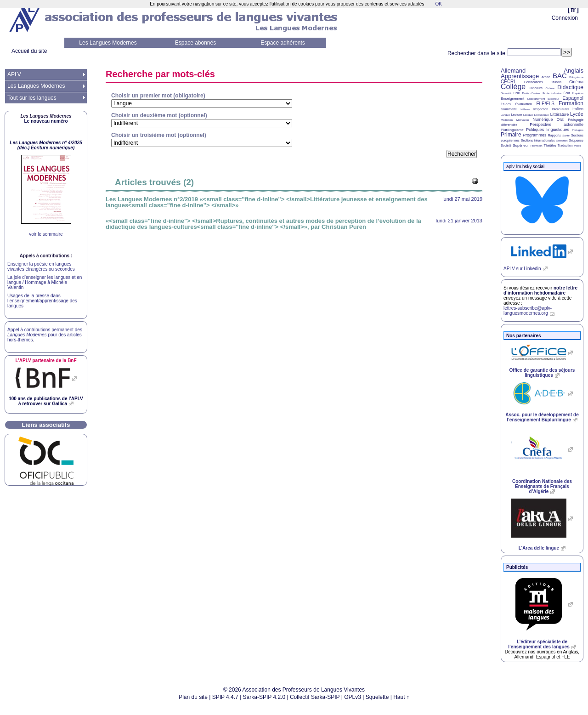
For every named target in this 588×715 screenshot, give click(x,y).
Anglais (574, 71)
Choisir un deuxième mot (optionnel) (159, 115)
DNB (517, 93)
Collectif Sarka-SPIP (315, 697)
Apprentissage (520, 76)
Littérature (560, 114)
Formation (571, 103)
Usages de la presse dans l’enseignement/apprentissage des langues (42, 301)
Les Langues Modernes (108, 43)
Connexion (565, 18)
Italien (578, 109)
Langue (505, 115)
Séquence (576, 140)
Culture (550, 88)
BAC (560, 76)
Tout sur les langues (32, 98)
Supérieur (521, 145)
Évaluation (523, 104)
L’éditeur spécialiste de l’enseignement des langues (539, 644)
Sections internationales (538, 140)
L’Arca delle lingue (539, 548)
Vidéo (577, 146)
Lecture (517, 115)
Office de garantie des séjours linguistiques (542, 373)
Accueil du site (29, 51)
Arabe (546, 77)
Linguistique (542, 115)
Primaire (511, 135)
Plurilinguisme (512, 130)
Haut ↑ (401, 697)
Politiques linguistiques (548, 130)
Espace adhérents (283, 43)
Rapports (554, 135)
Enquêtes (578, 93)
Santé (566, 136)
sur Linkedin (522, 269)
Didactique (570, 87)
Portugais (578, 130)
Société (506, 145)
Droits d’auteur (531, 93)
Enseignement (512, 99)
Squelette (377, 697)
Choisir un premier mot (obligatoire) (158, 96)
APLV (14, 74)
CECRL (509, 82)
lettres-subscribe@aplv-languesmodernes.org (528, 311)
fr (573, 9)
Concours (536, 88)
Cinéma (576, 82)
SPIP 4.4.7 (225, 697)
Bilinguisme (576, 77)
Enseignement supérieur (543, 99)
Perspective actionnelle (557, 125)
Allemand (513, 71)
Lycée (577, 114)
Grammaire (509, 109)
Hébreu (525, 109)
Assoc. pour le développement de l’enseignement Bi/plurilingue (542, 417)
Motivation (523, 120)
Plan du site (193, 697)
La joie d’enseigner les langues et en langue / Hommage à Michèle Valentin (45, 282)
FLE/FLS (545, 104)
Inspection (541, 109)
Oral (561, 119)
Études (506, 104)
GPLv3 (353, 697)
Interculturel (560, 109)
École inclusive (552, 93)
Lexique (528, 115)
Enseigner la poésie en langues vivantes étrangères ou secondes (41, 267)
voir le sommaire (46, 234)
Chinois (556, 82)
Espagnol (573, 98)
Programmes (535, 135)
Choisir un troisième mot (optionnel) (159, 135)
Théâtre (550, 145)
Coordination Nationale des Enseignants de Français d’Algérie (542, 486)
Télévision (536, 146)
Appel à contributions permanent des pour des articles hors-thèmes (45, 335)
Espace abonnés (195, 43)
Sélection (562, 141)
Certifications (533, 82)
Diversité (506, 93)
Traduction (565, 145)
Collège (513, 87)
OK (438, 4)
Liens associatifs (46, 425)
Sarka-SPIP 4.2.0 (264, 697)
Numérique (543, 119)
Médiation (507, 120)
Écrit (566, 93)
